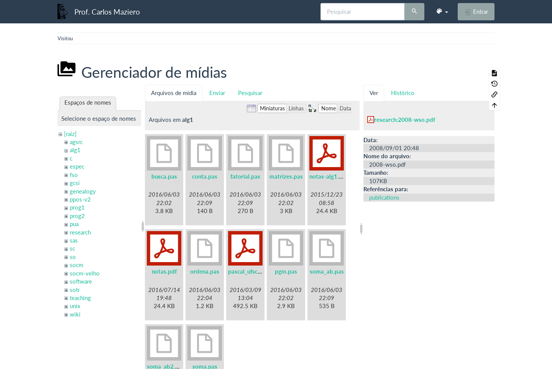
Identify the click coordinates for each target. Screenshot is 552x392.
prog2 (77, 216)
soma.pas (205, 366)
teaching (80, 298)
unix (75, 306)
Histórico (403, 93)
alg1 (75, 150)
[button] (442, 11)
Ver (374, 93)
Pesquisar (250, 93)
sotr (75, 290)
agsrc (76, 142)
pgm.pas (286, 271)
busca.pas (164, 176)
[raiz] (70, 134)
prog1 (77, 207)
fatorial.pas (245, 176)
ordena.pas (205, 271)
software (81, 281)
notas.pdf (164, 271)
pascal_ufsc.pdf (248, 271)
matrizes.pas (286, 176)
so (73, 257)
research (80, 232)
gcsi (75, 183)
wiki (75, 314)
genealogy (83, 191)
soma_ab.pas (327, 271)
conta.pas (205, 176)
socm (76, 265)
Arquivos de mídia (174, 93)
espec (77, 166)
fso (74, 175)
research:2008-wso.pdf (405, 120)
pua (74, 224)
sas (74, 240)
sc (72, 248)
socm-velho (85, 273)
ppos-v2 (80, 199)
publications (384, 197)
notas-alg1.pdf (329, 176)
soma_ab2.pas (166, 366)
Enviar (217, 93)
